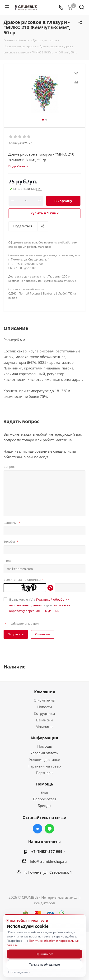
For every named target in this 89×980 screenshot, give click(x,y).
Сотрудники (44, 713)
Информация (44, 738)
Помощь (45, 746)
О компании (44, 700)
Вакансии (44, 720)
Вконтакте (37, 829)
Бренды (44, 806)
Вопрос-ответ (45, 799)
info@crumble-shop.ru (48, 861)
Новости (45, 707)
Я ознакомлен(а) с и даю (40, 605)
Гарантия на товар (45, 766)
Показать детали (19, 972)
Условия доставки (45, 759)
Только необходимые (44, 965)
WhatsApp (49, 829)
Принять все (44, 954)
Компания (44, 692)
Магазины (44, 727)
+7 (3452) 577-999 (47, 851)
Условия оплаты (44, 753)
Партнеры (45, 773)
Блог (44, 792)
